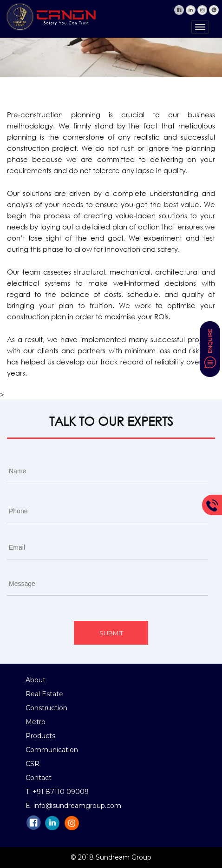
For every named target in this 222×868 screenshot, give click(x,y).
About (36, 680)
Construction (46, 708)
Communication (52, 750)
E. (29, 806)
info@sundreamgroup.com (77, 806)
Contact (39, 778)
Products (40, 736)
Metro (36, 722)
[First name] (108, 471)
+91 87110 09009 (61, 792)
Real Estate (44, 694)
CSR (33, 764)
